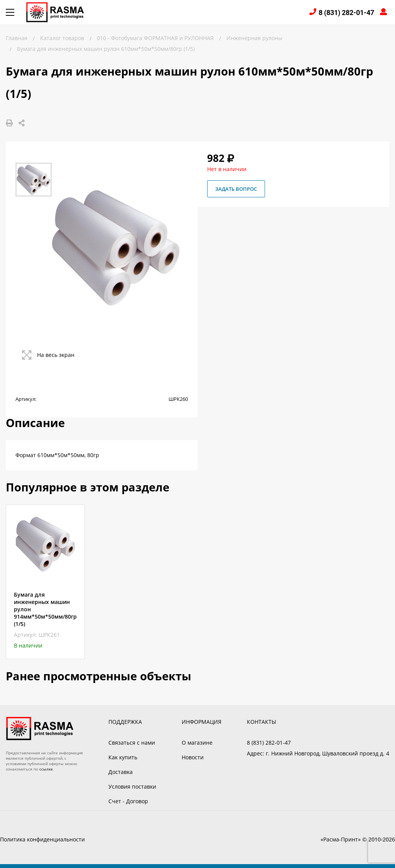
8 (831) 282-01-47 (346, 13)
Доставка (121, 772)
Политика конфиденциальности (42, 839)
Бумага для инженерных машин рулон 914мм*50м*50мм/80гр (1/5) (45, 609)
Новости (193, 757)
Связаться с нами (132, 743)
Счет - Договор (128, 801)
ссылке (46, 769)
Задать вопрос (236, 189)
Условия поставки (132, 786)
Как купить (123, 757)
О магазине (197, 743)
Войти (385, 13)
